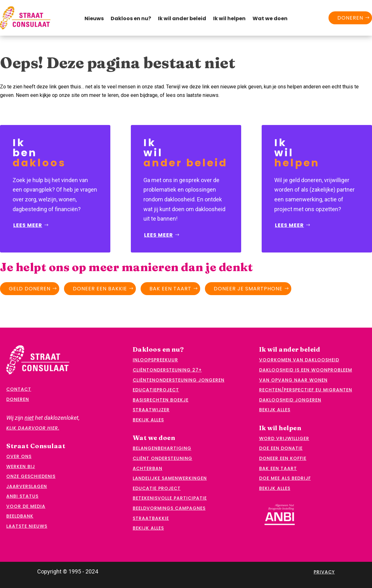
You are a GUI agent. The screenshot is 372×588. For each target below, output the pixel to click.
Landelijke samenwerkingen (170, 478)
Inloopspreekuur (155, 360)
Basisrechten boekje (161, 400)
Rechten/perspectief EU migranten (306, 390)
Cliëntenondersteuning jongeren (179, 380)
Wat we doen (270, 19)
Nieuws (94, 19)
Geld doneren (30, 289)
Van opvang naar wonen (293, 380)
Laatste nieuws (27, 526)
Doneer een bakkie (100, 289)
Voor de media (26, 506)
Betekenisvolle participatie (170, 498)
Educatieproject (156, 390)
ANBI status (22, 496)
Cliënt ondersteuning (163, 458)
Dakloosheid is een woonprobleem (306, 370)
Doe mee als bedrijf (285, 478)
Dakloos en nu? (131, 19)
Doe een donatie (281, 448)
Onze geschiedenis (31, 476)
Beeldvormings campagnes (169, 508)
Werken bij (21, 466)
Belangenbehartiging (162, 448)
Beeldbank (20, 516)
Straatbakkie (151, 518)
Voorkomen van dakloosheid (299, 360)
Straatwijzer (151, 410)
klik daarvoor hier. (33, 428)
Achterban (148, 468)
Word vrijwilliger (284, 438)
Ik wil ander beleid (182, 19)
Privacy (324, 572)
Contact (19, 389)
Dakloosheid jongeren (290, 400)
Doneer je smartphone (248, 289)
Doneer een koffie (283, 458)
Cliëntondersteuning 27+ (167, 370)
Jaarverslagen (27, 486)
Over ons (19, 456)
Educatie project (157, 488)
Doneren (350, 18)
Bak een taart (170, 289)
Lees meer (28, 225)
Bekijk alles (148, 420)
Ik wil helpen (229, 19)
